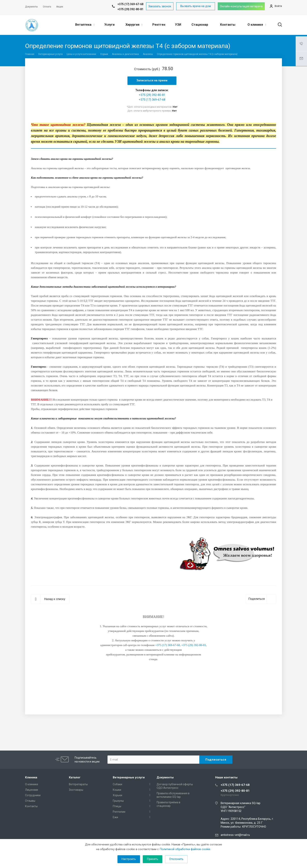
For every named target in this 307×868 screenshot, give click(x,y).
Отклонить (176, 859)
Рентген (159, 25)
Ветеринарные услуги (129, 777)
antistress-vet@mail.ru (235, 835)
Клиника (31, 777)
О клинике (257, 25)
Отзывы (30, 801)
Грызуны (118, 801)
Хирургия (134, 25)
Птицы (117, 806)
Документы (165, 777)
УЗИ (178, 25)
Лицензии (32, 790)
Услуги (109, 25)
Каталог (75, 777)
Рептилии (119, 812)
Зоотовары (76, 790)
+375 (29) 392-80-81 (130, 9)
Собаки (117, 784)
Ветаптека (85, 25)
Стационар (200, 25)
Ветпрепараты (78, 784)
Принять (153, 859)
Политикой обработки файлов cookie (185, 849)
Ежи (115, 817)
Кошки (117, 790)
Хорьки (117, 795)
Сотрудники (33, 795)
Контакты (228, 25)
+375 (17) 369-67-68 (152, 100)
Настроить (129, 859)
